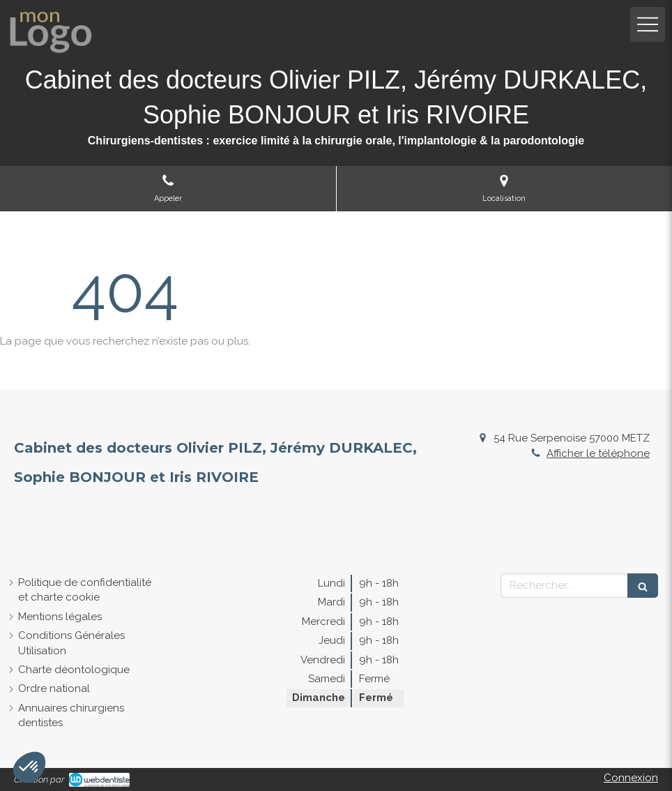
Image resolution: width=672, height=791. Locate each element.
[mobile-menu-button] (648, 24)
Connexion (631, 778)
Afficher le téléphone (598, 453)
